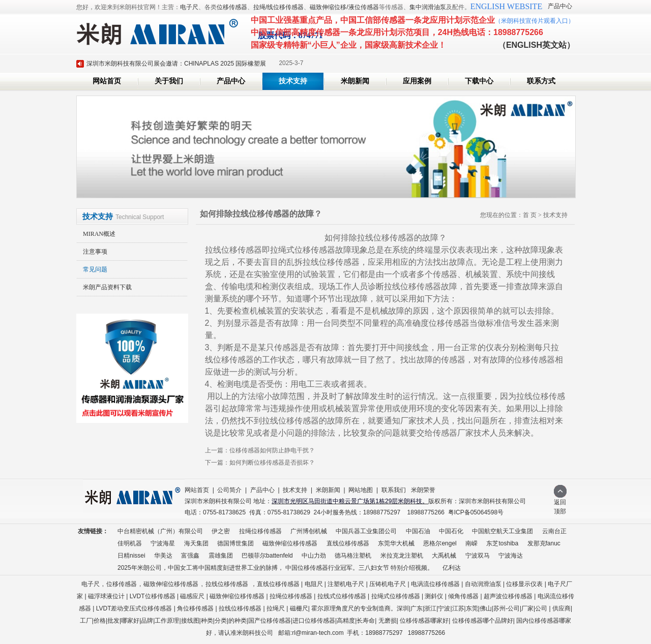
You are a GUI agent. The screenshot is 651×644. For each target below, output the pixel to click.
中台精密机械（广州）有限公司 (160, 531)
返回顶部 (560, 503)
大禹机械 (444, 556)
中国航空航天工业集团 (502, 531)
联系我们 (394, 490)
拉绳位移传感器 (260, 531)
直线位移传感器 (348, 543)
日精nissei (131, 556)
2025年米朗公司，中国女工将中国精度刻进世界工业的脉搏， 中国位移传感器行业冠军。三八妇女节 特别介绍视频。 (275, 568)
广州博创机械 (309, 531)
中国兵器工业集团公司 (366, 531)
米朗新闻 (355, 81)
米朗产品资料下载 (107, 287)
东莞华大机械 (396, 543)
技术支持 (293, 81)
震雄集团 (221, 556)
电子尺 (189, 7)
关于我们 (169, 81)
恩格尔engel (440, 543)
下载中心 (479, 81)
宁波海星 (163, 543)
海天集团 (196, 543)
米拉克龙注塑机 (402, 556)
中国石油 (418, 531)
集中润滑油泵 (428, 7)
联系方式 (541, 81)
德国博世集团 (235, 543)
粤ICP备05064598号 (476, 512)
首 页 (530, 215)
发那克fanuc (544, 543)
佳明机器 (130, 543)
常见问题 (95, 269)
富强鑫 (190, 556)
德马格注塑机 (353, 556)
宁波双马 (478, 556)
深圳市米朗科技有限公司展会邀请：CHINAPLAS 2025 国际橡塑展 (176, 64)
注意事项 (95, 252)
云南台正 (554, 531)
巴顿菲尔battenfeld (267, 556)
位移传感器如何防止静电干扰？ (272, 450)
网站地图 (361, 490)
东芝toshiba (502, 543)
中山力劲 (314, 556)
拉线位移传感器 (227, 584)
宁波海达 (511, 556)
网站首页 (107, 81)
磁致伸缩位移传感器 (290, 543)
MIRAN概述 (99, 234)
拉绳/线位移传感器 (278, 7)
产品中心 (560, 6)
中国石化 (451, 531)
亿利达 (452, 568)
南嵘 (471, 543)
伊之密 (221, 531)
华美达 (163, 556)
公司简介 (229, 490)
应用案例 (417, 81)
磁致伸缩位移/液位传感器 (344, 7)
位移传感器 (232, 7)
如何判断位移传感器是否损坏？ (272, 463)
